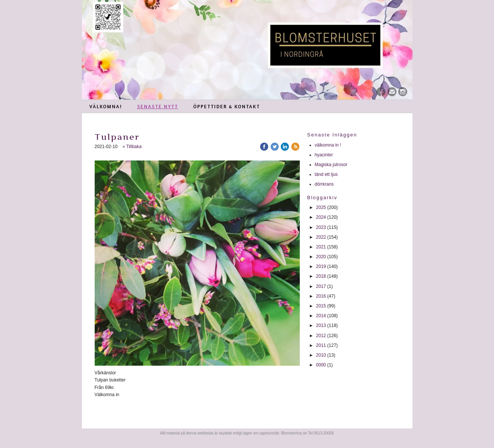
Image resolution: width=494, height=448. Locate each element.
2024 (321, 217)
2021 (321, 247)
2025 (321, 207)
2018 (321, 276)
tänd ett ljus (327, 174)
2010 (321, 355)
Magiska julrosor (331, 165)
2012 (321, 336)
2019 (321, 266)
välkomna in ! (328, 145)
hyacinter (325, 155)
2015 (321, 306)
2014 (321, 316)
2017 (321, 286)
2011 (321, 345)
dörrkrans (325, 184)
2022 (321, 237)
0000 (321, 365)
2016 (321, 296)
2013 (321, 325)
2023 (321, 227)
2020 (321, 257)
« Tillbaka (132, 147)
